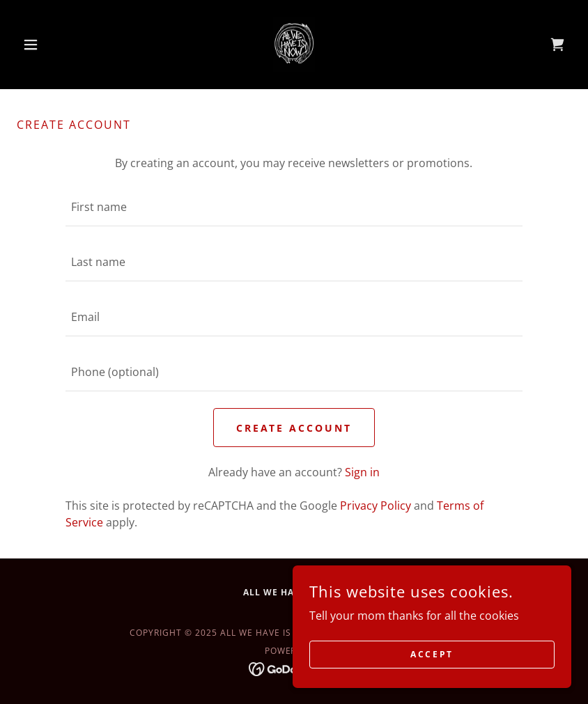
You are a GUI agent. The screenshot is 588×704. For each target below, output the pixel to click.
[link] (294, 45)
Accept (432, 654)
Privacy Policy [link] (376, 506)
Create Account (294, 428)
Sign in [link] (362, 472)
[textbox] (294, 207)
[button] (58, 45)
